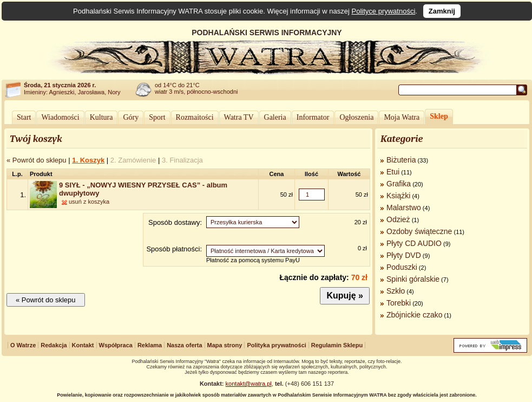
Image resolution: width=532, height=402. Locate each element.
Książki (398, 196)
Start (24, 117)
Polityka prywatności (276, 345)
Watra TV (239, 117)
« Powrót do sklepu (37, 160)
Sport (157, 117)
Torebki (399, 303)
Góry (131, 117)
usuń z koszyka (89, 202)
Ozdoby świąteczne (419, 231)
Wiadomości (60, 117)
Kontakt (83, 345)
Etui (393, 172)
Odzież (398, 219)
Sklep (439, 116)
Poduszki (402, 267)
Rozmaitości (195, 117)
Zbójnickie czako (415, 315)
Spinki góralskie (413, 279)
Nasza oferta (184, 345)
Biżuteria (401, 160)
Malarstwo (404, 208)
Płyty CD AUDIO (414, 243)
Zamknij (442, 11)
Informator (313, 117)
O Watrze (23, 345)
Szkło (396, 291)
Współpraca (116, 345)
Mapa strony (225, 345)
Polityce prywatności (384, 11)
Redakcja (54, 345)
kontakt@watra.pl (249, 384)
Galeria (275, 117)
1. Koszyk (88, 160)
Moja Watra (402, 117)
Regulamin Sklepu (337, 345)
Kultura (101, 117)
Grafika (399, 184)
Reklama (150, 345)
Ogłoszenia (356, 117)
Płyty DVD (404, 255)
